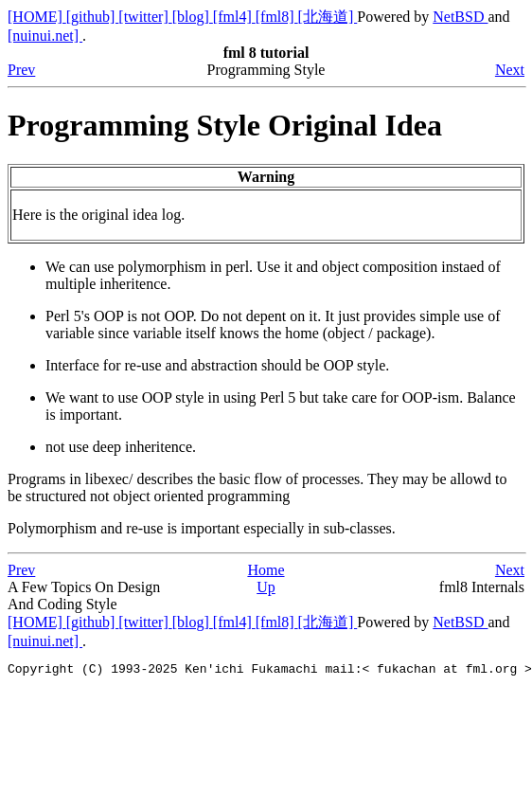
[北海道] (328, 17)
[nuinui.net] (45, 36)
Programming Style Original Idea (225, 125)
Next (510, 70)
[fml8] (277, 17)
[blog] (193, 17)
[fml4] (234, 17)
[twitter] (145, 17)
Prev (21, 70)
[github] (93, 17)
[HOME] (37, 17)
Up (266, 587)
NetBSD (460, 17)
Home (266, 570)
